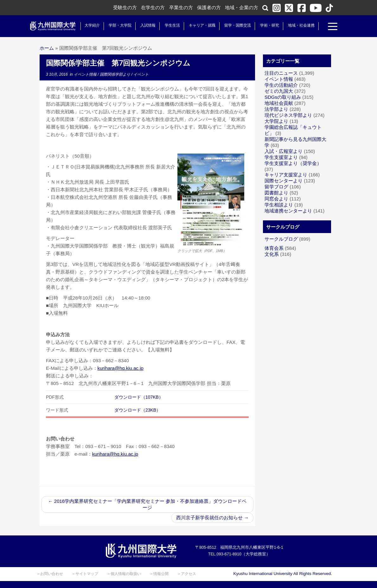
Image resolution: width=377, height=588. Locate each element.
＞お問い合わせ (50, 574)
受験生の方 (125, 7)
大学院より (276, 121)
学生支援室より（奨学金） (293, 163)
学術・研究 (268, 25)
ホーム (47, 48)
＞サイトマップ (85, 574)
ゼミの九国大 (279, 91)
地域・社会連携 (300, 25)
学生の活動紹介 (281, 85)
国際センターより (284, 181)
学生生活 (171, 25)
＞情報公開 (159, 574)
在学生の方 (153, 7)
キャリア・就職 (201, 25)
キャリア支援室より (286, 175)
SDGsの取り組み (283, 97)
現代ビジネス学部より (288, 115)
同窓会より (276, 199)
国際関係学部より (115, 74)
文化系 (272, 254)
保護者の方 (209, 7)
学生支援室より (281, 157)
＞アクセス (187, 574)
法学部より (276, 109)
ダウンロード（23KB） (137, 410)
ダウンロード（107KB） (139, 397)
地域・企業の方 (242, 7)
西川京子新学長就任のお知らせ (212, 518)
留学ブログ (276, 187)
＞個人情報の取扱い (124, 574)
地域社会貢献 (279, 103)
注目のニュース (281, 73)
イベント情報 (86, 74)
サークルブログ (281, 239)
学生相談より (279, 205)
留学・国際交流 (237, 25)
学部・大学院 (119, 25)
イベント (141, 74)
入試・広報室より (284, 151)
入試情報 (147, 25)
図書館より (276, 193)
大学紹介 (91, 25)
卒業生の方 (181, 7)
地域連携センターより (288, 211)
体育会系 (274, 248)
